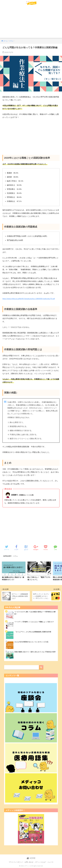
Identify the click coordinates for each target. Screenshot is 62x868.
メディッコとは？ (40, 862)
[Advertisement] (31, 23)
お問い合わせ (29, 862)
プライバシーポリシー (16, 862)
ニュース (50, 862)
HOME (31, 858)
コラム (15, 556)
